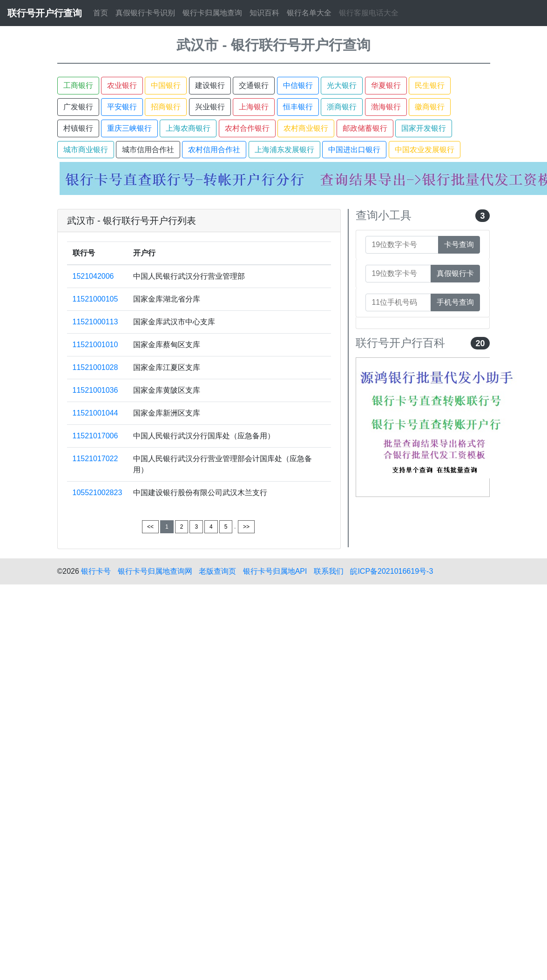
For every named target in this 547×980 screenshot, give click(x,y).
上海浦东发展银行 (284, 150)
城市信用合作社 (148, 150)
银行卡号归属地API (275, 571)
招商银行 (166, 107)
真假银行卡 (455, 273)
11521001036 (95, 390)
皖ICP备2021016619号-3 (392, 571)
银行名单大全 (309, 13)
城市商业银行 (86, 150)
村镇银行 (78, 128)
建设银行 (210, 85)
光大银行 (342, 85)
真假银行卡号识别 (145, 13)
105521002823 (98, 493)
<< (150, 527)
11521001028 (95, 367)
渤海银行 (386, 107)
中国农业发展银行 (425, 150)
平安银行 (122, 107)
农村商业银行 (306, 128)
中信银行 (298, 85)
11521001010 (95, 345)
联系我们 (329, 571)
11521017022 (95, 459)
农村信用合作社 (214, 150)
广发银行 (78, 107)
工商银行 (78, 85)
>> (246, 527)
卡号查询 (459, 245)
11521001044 (95, 413)
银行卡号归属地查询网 (155, 571)
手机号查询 (455, 302)
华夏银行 (386, 85)
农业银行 (122, 85)
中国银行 (166, 85)
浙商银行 (342, 107)
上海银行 (254, 107)
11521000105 (95, 299)
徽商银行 (430, 107)
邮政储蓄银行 (365, 128)
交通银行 (254, 85)
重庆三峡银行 (129, 128)
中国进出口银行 (354, 150)
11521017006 (95, 436)
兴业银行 (210, 107)
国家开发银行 (424, 128)
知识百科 (264, 13)
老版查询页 (217, 571)
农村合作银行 (247, 128)
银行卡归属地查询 (212, 13)
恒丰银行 (298, 107)
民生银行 (430, 85)
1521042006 (93, 276)
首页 (101, 13)
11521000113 (95, 322)
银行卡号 (96, 571)
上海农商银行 (188, 128)
